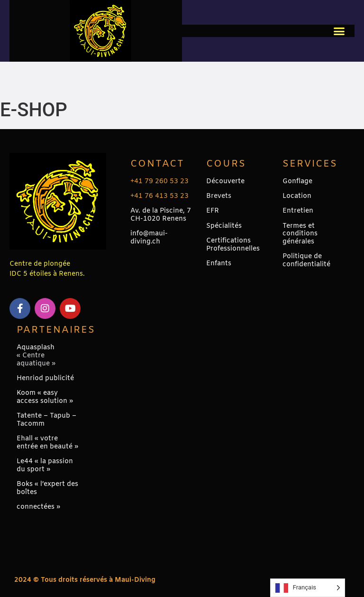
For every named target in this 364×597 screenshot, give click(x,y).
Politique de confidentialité (306, 261)
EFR (213, 211)
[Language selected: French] (308, 588)
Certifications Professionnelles (233, 245)
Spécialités (224, 226)
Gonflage (297, 182)
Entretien (298, 211)
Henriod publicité (45, 378)
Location (297, 196)
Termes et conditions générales (300, 234)
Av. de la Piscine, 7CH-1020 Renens (161, 215)
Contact (157, 164)
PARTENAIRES (56, 330)
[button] (339, 31)
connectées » (38, 507)
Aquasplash (36, 348)
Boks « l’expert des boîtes (47, 488)
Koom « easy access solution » (45, 397)
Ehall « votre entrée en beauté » (47, 443)
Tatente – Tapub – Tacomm (46, 420)
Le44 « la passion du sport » (45, 466)
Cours (226, 164)
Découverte (225, 182)
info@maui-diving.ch (149, 238)
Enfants (219, 264)
